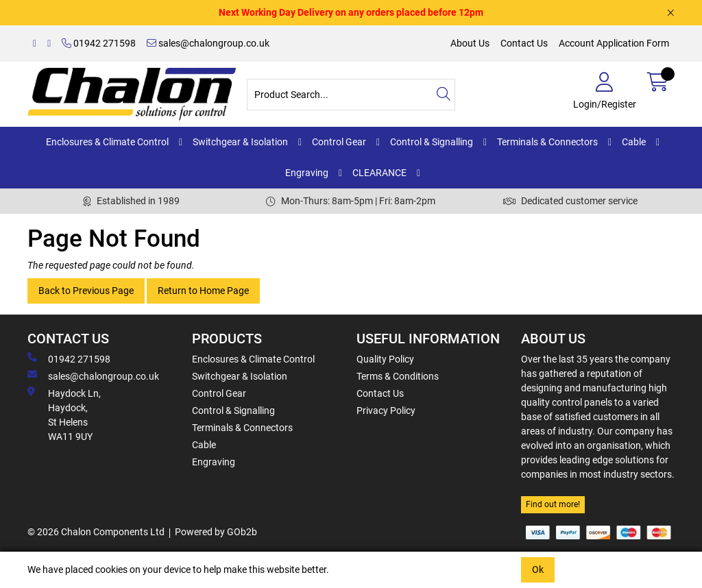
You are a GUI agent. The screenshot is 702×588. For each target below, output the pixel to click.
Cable (634, 142)
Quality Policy (385, 359)
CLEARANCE (379, 173)
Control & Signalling (432, 142)
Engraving (307, 173)
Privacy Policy (386, 411)
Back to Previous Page (86, 291)
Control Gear (339, 142)
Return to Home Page (203, 291)
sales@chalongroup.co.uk (208, 43)
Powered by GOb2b (216, 532)
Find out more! (553, 504)
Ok (538, 569)
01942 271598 (99, 43)
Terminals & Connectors (547, 142)
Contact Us (524, 43)
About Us (470, 43)
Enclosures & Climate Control (107, 142)
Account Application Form (614, 43)
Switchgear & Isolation (240, 142)
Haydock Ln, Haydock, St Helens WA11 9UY (64, 414)
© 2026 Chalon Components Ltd (96, 532)
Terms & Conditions (398, 376)
